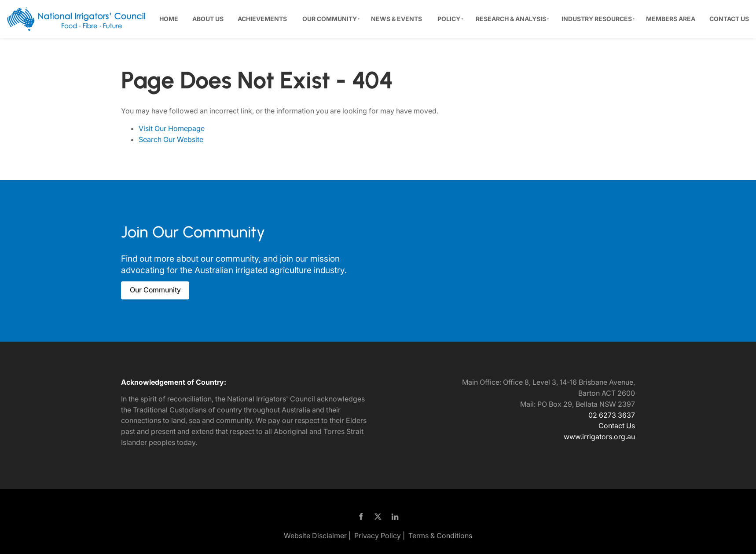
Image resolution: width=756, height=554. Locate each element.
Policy (449, 19)
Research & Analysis (511, 19)
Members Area (671, 19)
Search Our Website (171, 139)
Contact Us (729, 19)
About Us (208, 19)
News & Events (396, 19)
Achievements (262, 19)
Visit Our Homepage (172, 128)
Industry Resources (597, 19)
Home (169, 19)
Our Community (330, 19)
